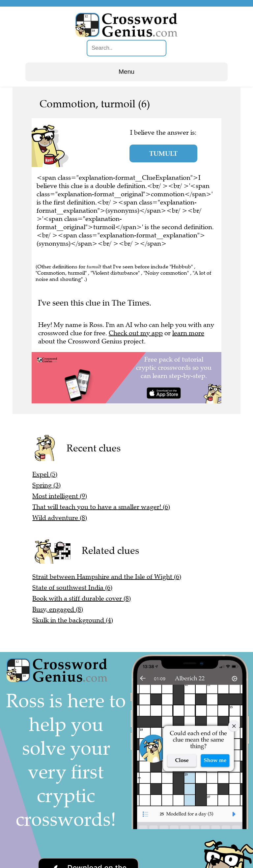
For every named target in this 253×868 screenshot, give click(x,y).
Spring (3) (46, 485)
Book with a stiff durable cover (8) (82, 598)
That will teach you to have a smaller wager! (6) (101, 507)
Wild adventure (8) (60, 518)
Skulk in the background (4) (73, 620)
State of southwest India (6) (72, 588)
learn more (188, 333)
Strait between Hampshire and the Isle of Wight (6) (107, 577)
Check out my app (136, 333)
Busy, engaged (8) (58, 609)
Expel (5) (45, 474)
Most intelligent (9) (60, 496)
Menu (126, 72)
